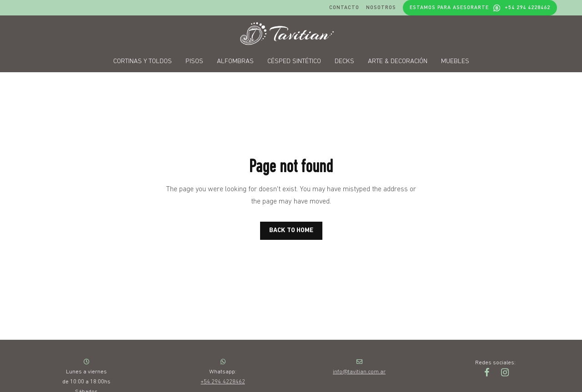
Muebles (455, 62)
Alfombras (235, 62)
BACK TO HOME (291, 231)
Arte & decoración (398, 62)
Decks (344, 62)
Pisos (194, 62)
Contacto (344, 7)
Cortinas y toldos (143, 62)
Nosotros (381, 7)
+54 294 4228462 (223, 382)
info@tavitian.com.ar (359, 372)
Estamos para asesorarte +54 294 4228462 (480, 7)
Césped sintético (294, 62)
